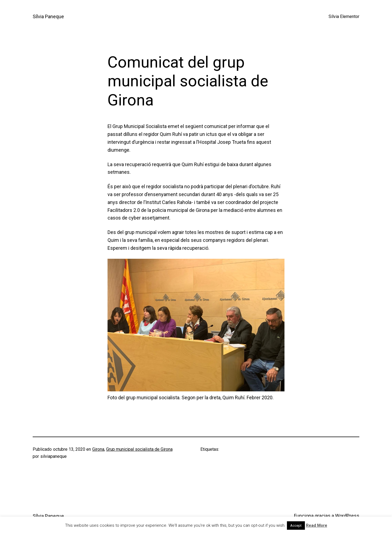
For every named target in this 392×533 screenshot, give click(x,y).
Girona (98, 449)
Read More (317, 525)
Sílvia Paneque (48, 16)
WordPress (347, 516)
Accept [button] (296, 526)
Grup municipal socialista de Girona (139, 449)
